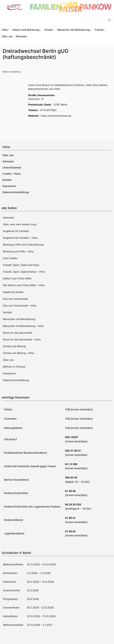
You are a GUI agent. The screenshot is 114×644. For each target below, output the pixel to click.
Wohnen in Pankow (14, 367)
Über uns (8, 360)
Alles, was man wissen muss (20, 224)
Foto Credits (10, 258)
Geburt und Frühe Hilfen (17, 278)
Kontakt (7, 312)
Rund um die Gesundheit (18, 333)
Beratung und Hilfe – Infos (18, 251)
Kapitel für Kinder (13, 292)
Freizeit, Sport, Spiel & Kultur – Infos (24, 272)
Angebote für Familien (16, 231)
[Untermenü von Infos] (9, 30)
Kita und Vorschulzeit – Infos (20, 306)
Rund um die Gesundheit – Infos (22, 340)
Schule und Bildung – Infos (19, 353)
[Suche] (99, 20)
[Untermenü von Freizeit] (105, 30)
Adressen (9, 218)
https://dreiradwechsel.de (56, 116)
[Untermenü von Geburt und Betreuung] (41, 30)
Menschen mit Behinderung (19, 319)
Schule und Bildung (14, 346)
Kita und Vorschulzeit (15, 299)
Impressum (9, 373)
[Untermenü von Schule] (54, 30)
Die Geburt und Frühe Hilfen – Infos (24, 285)
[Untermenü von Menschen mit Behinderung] (91, 30)
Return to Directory (12, 72)
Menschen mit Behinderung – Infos (23, 326)
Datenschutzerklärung (16, 380)
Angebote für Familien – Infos (20, 238)
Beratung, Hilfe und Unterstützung (23, 245)
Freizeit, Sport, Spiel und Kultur (21, 265)
